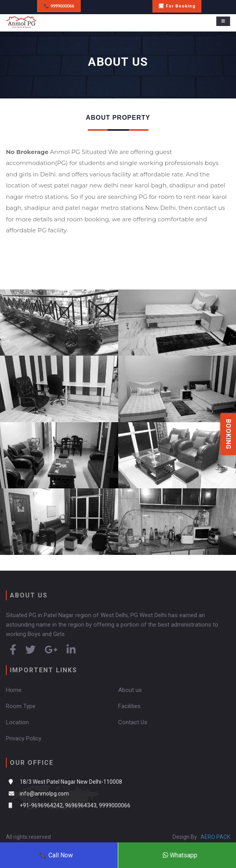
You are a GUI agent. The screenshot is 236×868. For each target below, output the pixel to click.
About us (130, 690)
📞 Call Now (56, 855)
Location (17, 722)
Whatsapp (180, 855)
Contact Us (133, 722)
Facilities (129, 706)
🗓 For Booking (177, 6)
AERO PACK (215, 837)
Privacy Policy (24, 738)
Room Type (21, 706)
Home (14, 690)
